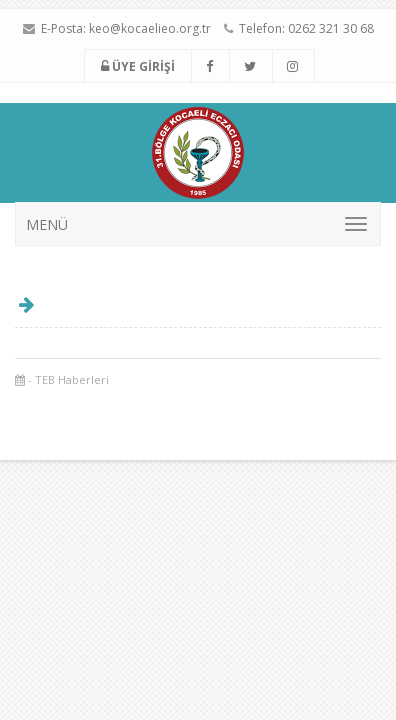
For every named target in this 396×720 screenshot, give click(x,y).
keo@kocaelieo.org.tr (150, 28)
